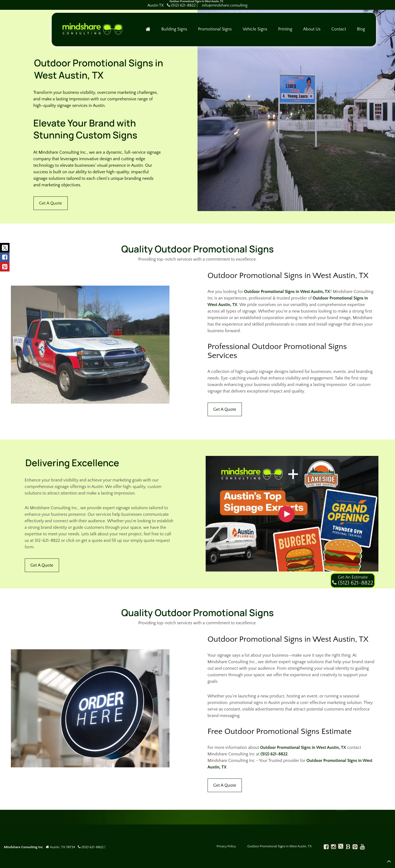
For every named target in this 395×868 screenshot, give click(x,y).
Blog (365, 30)
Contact (342, 30)
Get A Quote (51, 203)
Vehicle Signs (258, 30)
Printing (289, 30)
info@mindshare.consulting (225, 5)
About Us (315, 30)
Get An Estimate (353, 577)
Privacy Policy (226, 846)
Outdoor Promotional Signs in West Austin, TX (287, 292)
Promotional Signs (218, 30)
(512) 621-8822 (274, 754)
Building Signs (178, 30)
